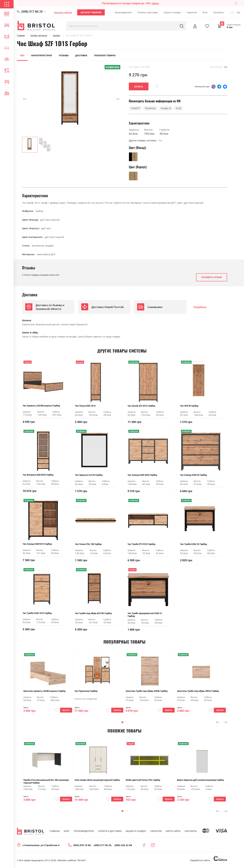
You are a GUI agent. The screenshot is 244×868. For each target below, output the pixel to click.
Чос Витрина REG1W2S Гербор (38, 475)
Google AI (166, 108)
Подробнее (200, 307)
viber (213, 86)
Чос (160, 140)
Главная (21, 35)
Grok (178, 108)
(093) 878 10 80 (82, 846)
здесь (155, 3)
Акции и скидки (136, 832)
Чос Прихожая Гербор (86, 691)
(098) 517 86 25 (32, 11)
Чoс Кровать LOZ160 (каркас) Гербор (41, 406)
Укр (232, 12)
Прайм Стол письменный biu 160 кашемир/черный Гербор (46, 782)
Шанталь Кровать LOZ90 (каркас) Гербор (44, 691)
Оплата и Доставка (148, 12)
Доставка (81, 55)
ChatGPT (135, 108)
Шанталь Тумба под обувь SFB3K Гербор (147, 691)
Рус (239, 12)
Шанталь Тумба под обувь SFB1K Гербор (198, 691)
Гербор (39, 211)
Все (22, 55)
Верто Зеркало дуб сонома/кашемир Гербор (200, 780)
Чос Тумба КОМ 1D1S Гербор (37, 613)
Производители (123, 12)
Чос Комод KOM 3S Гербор (194, 475)
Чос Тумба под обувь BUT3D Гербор (93, 613)
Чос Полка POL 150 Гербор (88, 544)
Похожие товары (105, 55)
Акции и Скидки (172, 12)
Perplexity (150, 108)
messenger (225, 86)
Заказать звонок (63, 12)
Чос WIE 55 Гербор (189, 406)
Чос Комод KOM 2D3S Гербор (142, 475)
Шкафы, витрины (39, 35)
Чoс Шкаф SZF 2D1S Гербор (141, 406)
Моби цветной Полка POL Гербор (143, 780)
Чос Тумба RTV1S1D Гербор (141, 544)
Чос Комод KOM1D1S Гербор (37, 544)
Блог (205, 12)
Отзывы (64, 55)
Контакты (219, 12)
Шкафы (56, 35)
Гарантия (192, 12)
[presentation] (218, 723)
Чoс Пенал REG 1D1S (85, 406)
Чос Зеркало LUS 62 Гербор (89, 475)
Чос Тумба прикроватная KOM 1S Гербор (145, 615)
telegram (219, 86)
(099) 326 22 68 (123, 846)
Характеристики (42, 55)
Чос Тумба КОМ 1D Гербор (194, 544)
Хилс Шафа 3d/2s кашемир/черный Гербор (97, 780)
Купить (66, 711)
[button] (28, 99)
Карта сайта (173, 832)
